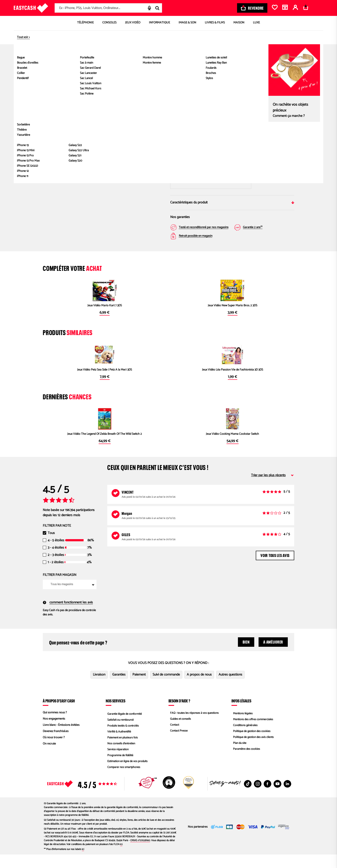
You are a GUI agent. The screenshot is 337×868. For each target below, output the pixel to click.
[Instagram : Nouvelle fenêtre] (258, 797)
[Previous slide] (53, 93)
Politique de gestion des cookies (251, 745)
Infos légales (241, 714)
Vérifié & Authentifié (118, 745)
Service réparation (117, 764)
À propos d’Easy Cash (59, 714)
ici (121, 858)
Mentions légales (242, 726)
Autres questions (230, 688)
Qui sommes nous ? (55, 726)
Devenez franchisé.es (56, 745)
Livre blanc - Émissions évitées (61, 739)
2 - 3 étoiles (56, 569)
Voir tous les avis (275, 568)
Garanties (119, 688)
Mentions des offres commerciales (253, 732)
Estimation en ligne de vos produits (127, 776)
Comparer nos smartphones (123, 782)
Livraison (99, 688)
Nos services (116, 714)
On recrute (49, 757)
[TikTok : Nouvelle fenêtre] (248, 797)
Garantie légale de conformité (124, 726)
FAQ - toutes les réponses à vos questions (194, 726)
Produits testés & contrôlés (122, 739)
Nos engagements (54, 732)
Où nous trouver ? (54, 751)
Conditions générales (244, 739)
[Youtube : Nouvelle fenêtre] (277, 797)
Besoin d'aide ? (179, 714)
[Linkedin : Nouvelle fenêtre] (287, 797)
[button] (54, 141)
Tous (51, 547)
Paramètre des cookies (246, 764)
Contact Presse (178, 745)
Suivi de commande (166, 688)
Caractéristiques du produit (232, 202)
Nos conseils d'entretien (120, 757)
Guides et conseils (179, 732)
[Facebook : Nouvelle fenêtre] (268, 797)
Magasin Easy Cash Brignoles (266, 145)
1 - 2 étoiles (56, 576)
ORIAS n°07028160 (140, 854)
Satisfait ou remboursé (120, 732)
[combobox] (108, 8)
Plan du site (238, 757)
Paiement (139, 688)
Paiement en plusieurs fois (122, 751)
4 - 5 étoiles (56, 554)
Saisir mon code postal (211, 171)
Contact (173, 739)
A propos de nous (199, 688)
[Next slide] (157, 93)
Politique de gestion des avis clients (253, 751)
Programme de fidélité (119, 770)
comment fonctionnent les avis (68, 616)
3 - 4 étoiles (56, 561)
